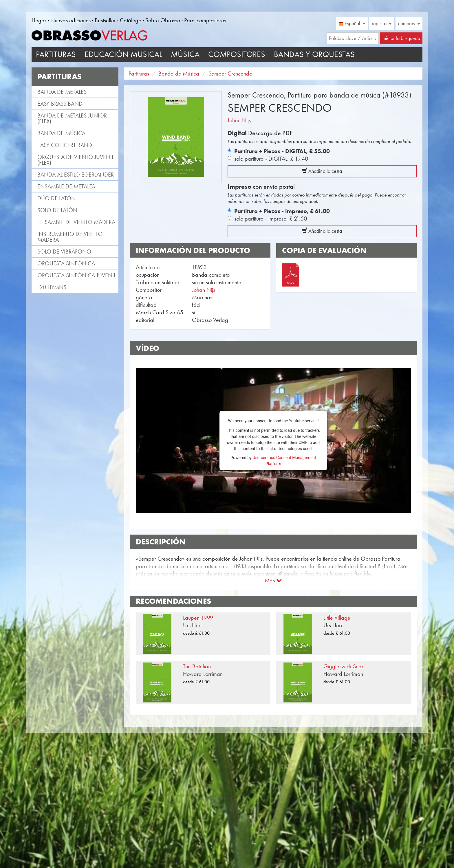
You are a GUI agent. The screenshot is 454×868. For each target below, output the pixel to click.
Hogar (39, 20)
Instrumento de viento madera (70, 237)
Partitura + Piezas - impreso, (282, 211)
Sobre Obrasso (163, 20)
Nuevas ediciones (71, 20)
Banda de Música (61, 133)
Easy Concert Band (65, 145)
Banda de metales (62, 92)
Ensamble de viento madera (76, 222)
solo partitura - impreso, (271, 219)
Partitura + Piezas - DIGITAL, (282, 151)
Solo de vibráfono (64, 252)
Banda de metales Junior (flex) (72, 118)
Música (185, 54)
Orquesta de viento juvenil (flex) (76, 160)
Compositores (237, 54)
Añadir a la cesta (322, 171)
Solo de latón (57, 210)
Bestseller (105, 20)
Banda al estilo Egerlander (76, 175)
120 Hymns (52, 287)
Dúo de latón (56, 198)
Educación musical (123, 54)
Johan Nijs (239, 120)
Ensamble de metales (66, 186)
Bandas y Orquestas (314, 54)
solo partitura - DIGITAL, (271, 159)
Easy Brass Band (60, 104)
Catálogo (131, 20)
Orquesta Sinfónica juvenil (77, 275)
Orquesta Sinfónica (66, 263)
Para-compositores (205, 20)
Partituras (56, 54)
